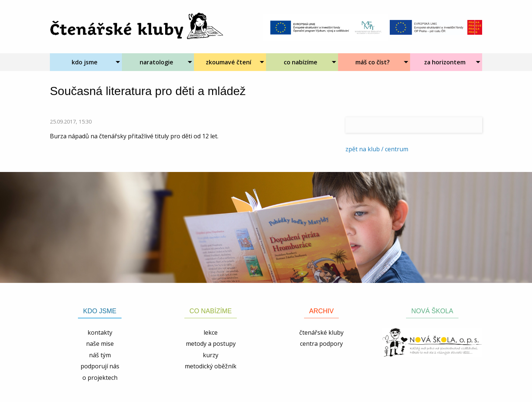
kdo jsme (85, 62)
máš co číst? (373, 62)
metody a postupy (211, 344)
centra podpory (321, 344)
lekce (211, 332)
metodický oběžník (211, 366)
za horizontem (445, 62)
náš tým (100, 355)
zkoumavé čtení (229, 62)
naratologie (156, 62)
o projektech (100, 378)
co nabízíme (301, 62)
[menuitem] (86, 62)
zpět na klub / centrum (377, 149)
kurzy (211, 355)
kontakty (100, 332)
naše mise (100, 344)
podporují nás (100, 366)
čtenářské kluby (321, 332)
